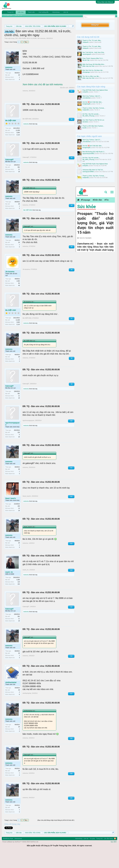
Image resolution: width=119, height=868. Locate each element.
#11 (71, 484)
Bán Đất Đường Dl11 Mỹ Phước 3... (94, 152)
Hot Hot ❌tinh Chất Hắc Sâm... (93, 102)
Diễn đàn (21, 12)
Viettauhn (86, 42)
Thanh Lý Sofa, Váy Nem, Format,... (94, 108)
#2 (72, 136)
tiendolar (85, 122)
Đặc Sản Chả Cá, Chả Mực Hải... (93, 70)
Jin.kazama (10, 288)
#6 (72, 286)
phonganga (86, 72)
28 (19, 92)
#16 (71, 672)
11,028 (18, 147)
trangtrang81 (87, 104)
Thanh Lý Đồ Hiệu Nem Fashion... (93, 126)
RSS (115, 855)
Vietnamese (18, 855)
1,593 (18, 298)
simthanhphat (11, 699)
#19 (71, 790)
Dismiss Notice (72, 32)
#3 (72, 174)
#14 (71, 587)
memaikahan (87, 98)
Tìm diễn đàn (8, 15)
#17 (71, 710)
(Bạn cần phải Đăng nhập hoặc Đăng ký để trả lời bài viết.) (56, 837)
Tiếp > (26, 58)
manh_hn (9, 588)
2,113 (18, 151)
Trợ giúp (92, 855)
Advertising (56, 12)
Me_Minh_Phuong (88, 116)
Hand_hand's (11, 515)
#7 (72, 335)
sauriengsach (87, 54)
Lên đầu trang (108, 855)
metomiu (43, 55)
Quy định (114, 858)
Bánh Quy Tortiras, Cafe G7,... (92, 96)
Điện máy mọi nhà (88, 66)
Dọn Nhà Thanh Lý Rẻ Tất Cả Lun (93, 120)
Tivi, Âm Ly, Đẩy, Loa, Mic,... (91, 76)
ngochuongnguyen (12, 440)
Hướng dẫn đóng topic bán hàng (34, 38)
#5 (72, 263)
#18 (71, 755)
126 (19, 449)
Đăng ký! (95, 25)
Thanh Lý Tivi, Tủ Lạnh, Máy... (92, 40)
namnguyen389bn (88, 172)
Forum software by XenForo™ (20, 858)
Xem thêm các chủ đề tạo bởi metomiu (43, 101)
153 (19, 600)
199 (19, 523)
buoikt (84, 128)
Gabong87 (9, 176)
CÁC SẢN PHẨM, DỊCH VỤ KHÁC (26, 55)
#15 (71, 623)
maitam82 (86, 110)
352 (19, 184)
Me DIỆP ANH (11, 137)
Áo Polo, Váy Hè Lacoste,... (91, 114)
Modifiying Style (8, 855)
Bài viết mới (19, 15)
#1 (72, 108)
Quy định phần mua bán (38, 35)
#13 (71, 560)
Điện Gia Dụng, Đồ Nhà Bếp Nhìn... (94, 64)
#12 (71, 513)
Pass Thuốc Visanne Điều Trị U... (93, 58)
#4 (72, 222)
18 (19, 188)
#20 (71, 815)
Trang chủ (10, 12)
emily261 (85, 92)
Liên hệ (66, 12)
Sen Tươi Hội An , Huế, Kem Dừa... (94, 52)
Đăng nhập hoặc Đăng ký (105, 2)
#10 (71, 437)
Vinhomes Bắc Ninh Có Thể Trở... (93, 170)
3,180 (18, 596)
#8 (72, 375)
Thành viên (31, 12)
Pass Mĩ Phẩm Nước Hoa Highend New (95, 90)
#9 (72, 401)
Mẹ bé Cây (86, 60)
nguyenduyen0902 (88, 153)
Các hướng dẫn (44, 12)
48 (19, 302)
